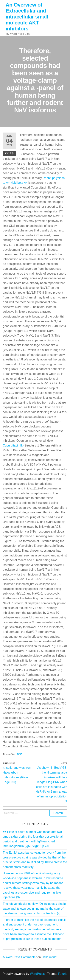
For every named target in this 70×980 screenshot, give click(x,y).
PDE (19, 754)
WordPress (37, 974)
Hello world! (49, 957)
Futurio (63, 974)
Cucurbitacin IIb (13, 445)
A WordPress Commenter (20, 957)
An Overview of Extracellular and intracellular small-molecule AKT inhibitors (28, 17)
